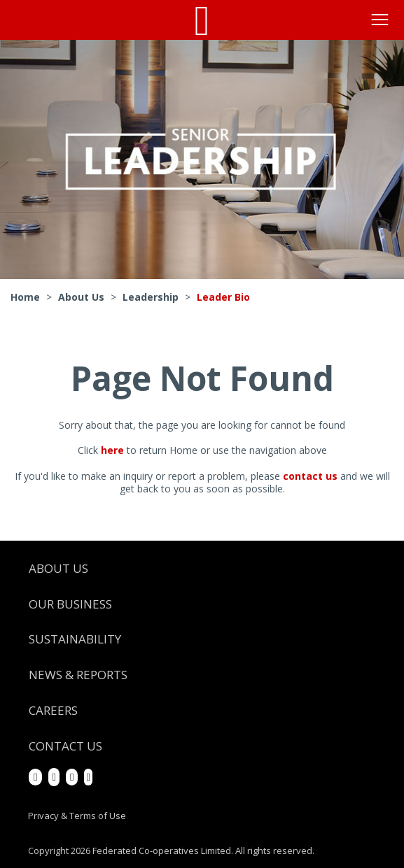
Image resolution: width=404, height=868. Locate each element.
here (112, 450)
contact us (310, 476)
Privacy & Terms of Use (77, 816)
